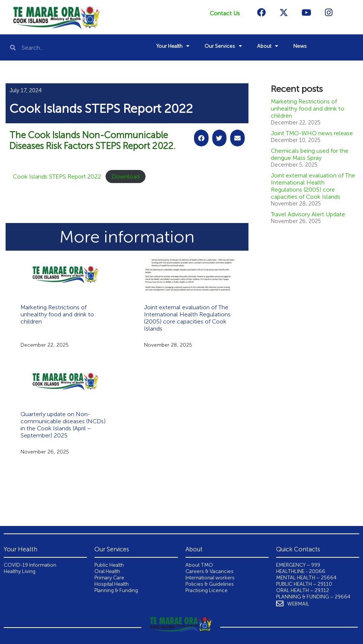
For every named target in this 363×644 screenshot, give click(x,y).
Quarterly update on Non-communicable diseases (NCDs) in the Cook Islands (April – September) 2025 (63, 425)
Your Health (173, 46)
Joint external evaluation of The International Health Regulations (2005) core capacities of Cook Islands (187, 318)
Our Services (223, 46)
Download (126, 177)
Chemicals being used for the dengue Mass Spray (310, 154)
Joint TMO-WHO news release (312, 133)
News (300, 46)
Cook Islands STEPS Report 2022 (57, 177)
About (268, 46)
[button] (201, 138)
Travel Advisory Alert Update (308, 214)
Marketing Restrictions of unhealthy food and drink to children (57, 314)
